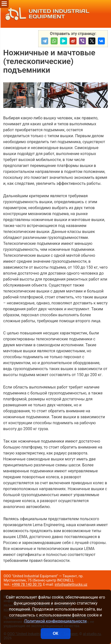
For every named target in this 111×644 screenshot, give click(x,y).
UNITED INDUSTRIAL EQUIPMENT (46, 14)
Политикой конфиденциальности (55, 621)
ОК (55, 633)
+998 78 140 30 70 (27, 585)
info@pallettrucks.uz (71, 585)
